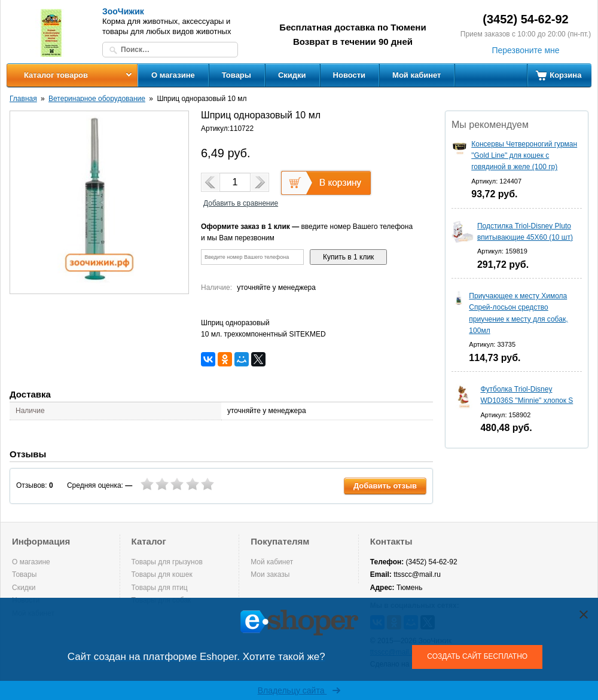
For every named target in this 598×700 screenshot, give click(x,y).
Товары (237, 75)
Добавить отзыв (385, 486)
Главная (23, 99)
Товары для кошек (162, 574)
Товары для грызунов (167, 562)
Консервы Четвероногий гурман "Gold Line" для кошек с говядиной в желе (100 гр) (524, 155)
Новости (350, 75)
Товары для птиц (160, 588)
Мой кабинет (417, 75)
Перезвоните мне (525, 50)
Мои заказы (270, 574)
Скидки (292, 75)
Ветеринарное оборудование (97, 99)
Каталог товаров (56, 75)
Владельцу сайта (299, 690)
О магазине (173, 75)
